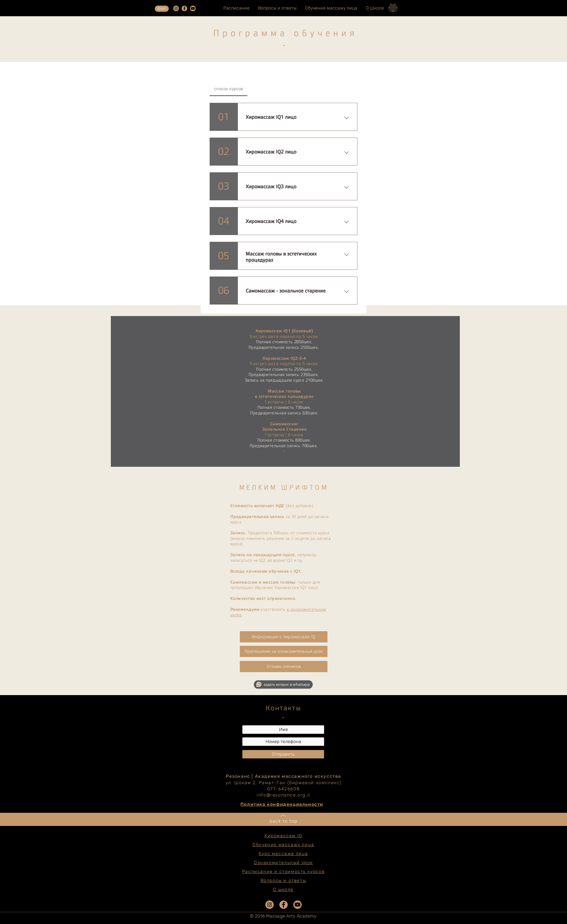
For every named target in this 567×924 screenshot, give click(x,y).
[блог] (162, 9)
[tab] (229, 89)
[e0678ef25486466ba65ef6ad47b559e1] (184, 8)
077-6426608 (284, 789)
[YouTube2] (193, 8)
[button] (284, 667)
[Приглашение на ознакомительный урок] (284, 651)
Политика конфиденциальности (282, 804)
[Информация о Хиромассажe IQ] (284, 637)
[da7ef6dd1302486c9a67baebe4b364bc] (176, 8)
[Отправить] (283, 754)
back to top (283, 821)
